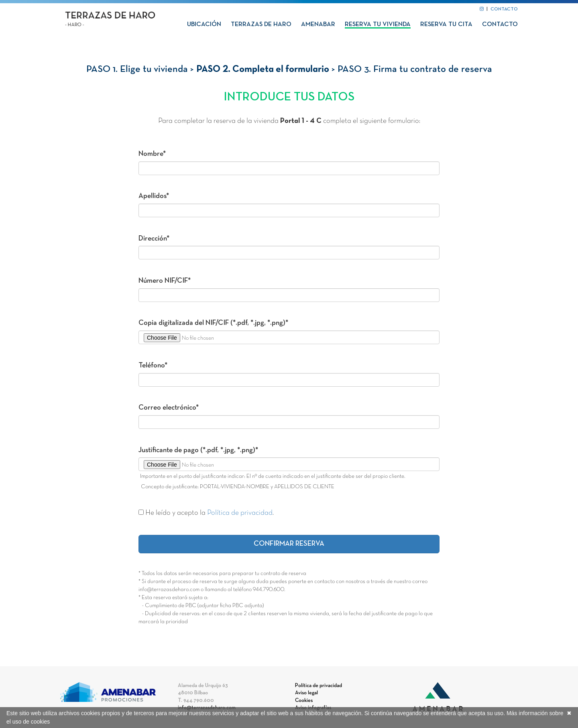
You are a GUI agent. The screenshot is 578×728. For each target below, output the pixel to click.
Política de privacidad (240, 513)
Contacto (500, 24)
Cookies (304, 701)
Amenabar (318, 24)
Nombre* (152, 154)
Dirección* (154, 239)
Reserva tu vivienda (378, 24)
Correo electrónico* (169, 408)
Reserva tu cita (446, 24)
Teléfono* (153, 366)
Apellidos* (154, 196)
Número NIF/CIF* (165, 281)
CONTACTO (504, 9)
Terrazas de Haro (261, 24)
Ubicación (204, 24)
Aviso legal (306, 693)
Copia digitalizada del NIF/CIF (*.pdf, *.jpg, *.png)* (213, 323)
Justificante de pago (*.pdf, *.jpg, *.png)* (198, 450)
